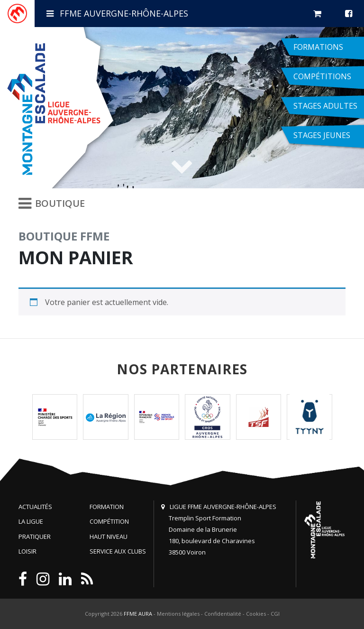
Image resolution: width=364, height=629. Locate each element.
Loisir (27, 551)
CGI (275, 614)
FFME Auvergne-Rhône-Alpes (117, 13)
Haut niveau (109, 536)
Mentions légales (178, 614)
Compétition (109, 521)
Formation (107, 507)
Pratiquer (35, 536)
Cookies (256, 614)
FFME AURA (138, 614)
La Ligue (31, 521)
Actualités (35, 507)
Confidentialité (223, 614)
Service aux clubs (118, 551)
